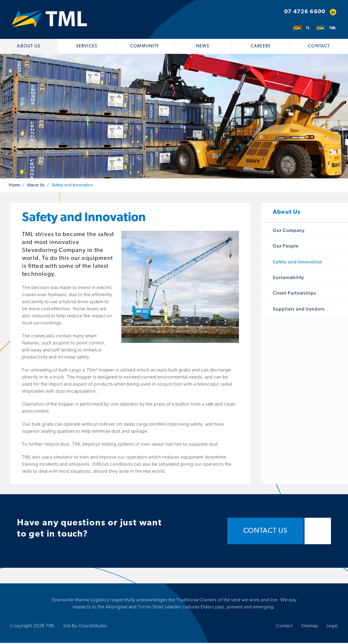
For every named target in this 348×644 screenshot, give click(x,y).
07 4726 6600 (305, 12)
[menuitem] (29, 46)
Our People (286, 248)
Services (87, 46)
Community (145, 46)
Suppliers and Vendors (299, 310)
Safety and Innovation (298, 263)
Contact (319, 46)
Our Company (289, 232)
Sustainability (288, 279)
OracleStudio (93, 627)
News (203, 46)
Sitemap (310, 627)
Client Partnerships (295, 295)
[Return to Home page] (49, 20)
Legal (332, 627)
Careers (261, 46)
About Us (29, 46)
